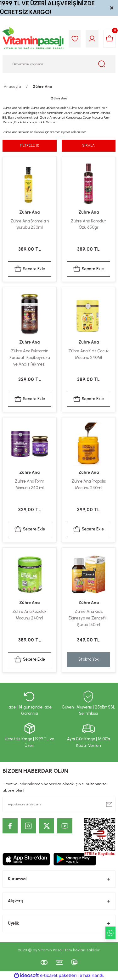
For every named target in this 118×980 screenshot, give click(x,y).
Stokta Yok (89, 659)
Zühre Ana (42, 87)
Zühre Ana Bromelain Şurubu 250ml (30, 224)
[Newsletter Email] (59, 804)
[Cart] (110, 39)
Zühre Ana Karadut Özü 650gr (88, 224)
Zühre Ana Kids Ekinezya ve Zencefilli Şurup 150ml (89, 618)
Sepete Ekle (30, 269)
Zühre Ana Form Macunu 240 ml (29, 484)
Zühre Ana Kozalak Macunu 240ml (29, 615)
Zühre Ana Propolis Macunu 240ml (89, 484)
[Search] (59, 64)
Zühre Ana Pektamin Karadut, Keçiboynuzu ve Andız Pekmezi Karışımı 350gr (30, 358)
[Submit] (109, 804)
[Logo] (33, 39)
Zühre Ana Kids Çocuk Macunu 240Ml (89, 354)
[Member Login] (92, 39)
